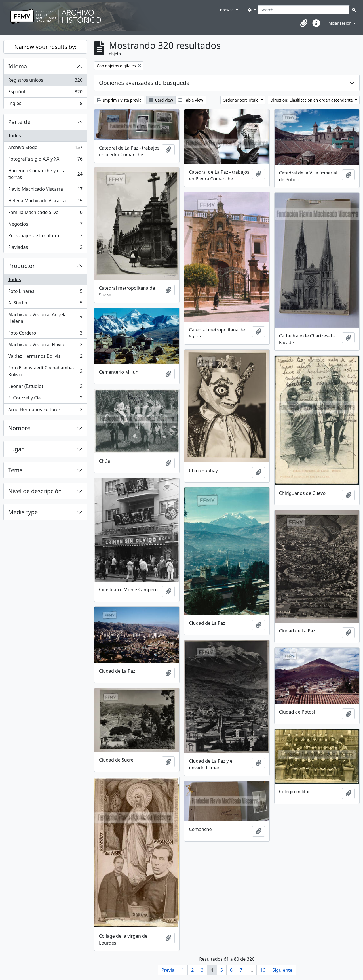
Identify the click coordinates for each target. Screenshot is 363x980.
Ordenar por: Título (241, 100)
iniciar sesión (340, 23)
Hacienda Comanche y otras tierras (45, 174)
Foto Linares (45, 292)
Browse (227, 10)
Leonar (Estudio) (45, 387)
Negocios (45, 225)
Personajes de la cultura (45, 237)
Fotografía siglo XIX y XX (45, 160)
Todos (15, 136)
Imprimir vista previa (119, 100)
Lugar (16, 449)
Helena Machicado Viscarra (45, 202)
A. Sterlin (45, 304)
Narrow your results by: (46, 47)
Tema (15, 470)
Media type (23, 512)
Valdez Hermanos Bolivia (45, 357)
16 (263, 970)
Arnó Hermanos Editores (45, 411)
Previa (168, 970)
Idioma (18, 66)
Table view (190, 100)
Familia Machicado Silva (45, 214)
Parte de (19, 122)
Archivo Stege (45, 149)
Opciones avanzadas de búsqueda (144, 83)
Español (45, 93)
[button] (304, 23)
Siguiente (282, 970)
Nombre (19, 428)
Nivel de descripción (35, 491)
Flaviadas (45, 248)
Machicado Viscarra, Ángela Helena (45, 318)
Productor (22, 266)
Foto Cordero (45, 334)
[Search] (304, 10)
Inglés (45, 104)
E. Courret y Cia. (45, 399)
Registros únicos (45, 81)
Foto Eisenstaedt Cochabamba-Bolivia (45, 371)
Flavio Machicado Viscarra (45, 190)
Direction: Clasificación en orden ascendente (312, 100)
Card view (161, 100)
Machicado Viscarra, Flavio (45, 346)
